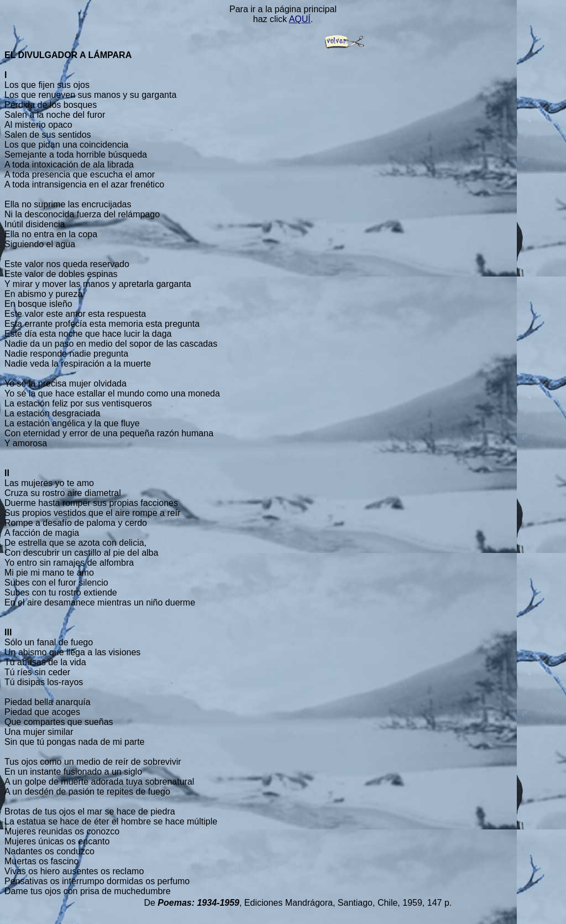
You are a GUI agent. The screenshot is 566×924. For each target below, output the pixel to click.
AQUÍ (300, 19)
